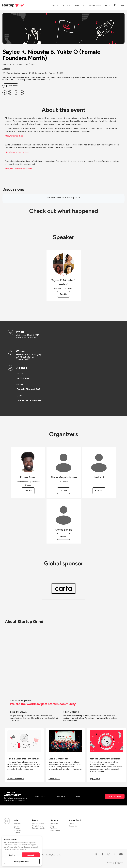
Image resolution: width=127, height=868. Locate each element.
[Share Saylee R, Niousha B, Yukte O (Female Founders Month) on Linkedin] (16, 92)
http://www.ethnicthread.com (18, 169)
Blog (52, 826)
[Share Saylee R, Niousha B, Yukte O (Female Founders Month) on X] (10, 92)
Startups (17, 828)
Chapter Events (38, 826)
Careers (71, 824)
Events (65, 5)
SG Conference (38, 824)
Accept (31, 855)
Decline (12, 855)
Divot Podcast (55, 830)
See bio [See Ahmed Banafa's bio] (63, 536)
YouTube (54, 828)
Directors (17, 833)
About (107, 5)
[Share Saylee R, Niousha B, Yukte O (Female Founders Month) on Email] (22, 92)
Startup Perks (94, 5)
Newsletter (54, 824)
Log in (122, 5)
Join (54, 5)
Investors (17, 824)
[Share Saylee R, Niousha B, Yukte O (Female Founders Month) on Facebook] (5, 92)
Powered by (115, 863)
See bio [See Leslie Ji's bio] (99, 491)
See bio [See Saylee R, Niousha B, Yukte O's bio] (63, 294)
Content (78, 5)
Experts (17, 826)
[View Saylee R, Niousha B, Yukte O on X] (64, 275)
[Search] (115, 5)
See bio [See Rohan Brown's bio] (28, 491)
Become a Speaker (39, 828)
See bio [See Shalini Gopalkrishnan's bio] (63, 491)
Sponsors (17, 830)
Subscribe (114, 796)
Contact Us (73, 826)
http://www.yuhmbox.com (17, 152)
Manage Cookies (22, 861)
